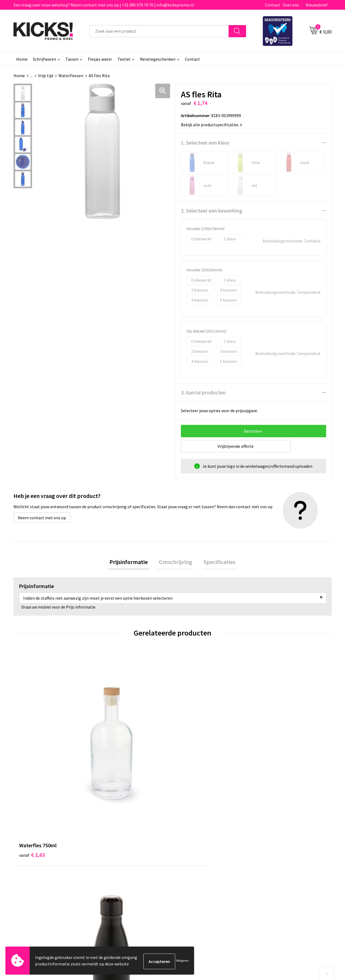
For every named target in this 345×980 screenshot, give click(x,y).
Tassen (72, 59)
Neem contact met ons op (42, 518)
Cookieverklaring (274, 848)
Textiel (124, 59)
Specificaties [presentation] (216, 563)
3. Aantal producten (203, 392)
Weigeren (182, 961)
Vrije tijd (46, 76)
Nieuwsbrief (317, 5)
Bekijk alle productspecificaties (211, 125)
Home (22, 59)
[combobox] (159, 31)
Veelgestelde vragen (119, 848)
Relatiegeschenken (158, 59)
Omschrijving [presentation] (175, 563)
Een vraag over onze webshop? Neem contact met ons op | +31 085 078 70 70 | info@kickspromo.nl (104, 5)
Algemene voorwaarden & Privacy (289, 840)
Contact (272, 5)
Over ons (291, 5)
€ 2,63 (32, 740)
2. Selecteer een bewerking (212, 211)
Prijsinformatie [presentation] (132, 563)
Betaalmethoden (195, 848)
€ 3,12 (191, 740)
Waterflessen (71, 76)
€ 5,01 (111, 756)
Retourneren (191, 856)
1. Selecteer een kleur (205, 143)
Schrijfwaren (44, 59)
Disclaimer (268, 856)
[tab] (132, 563)
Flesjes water (100, 59)
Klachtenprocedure (118, 865)
